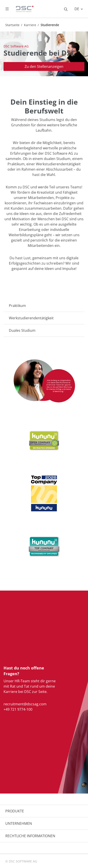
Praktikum (17, 306)
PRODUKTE (15, 811)
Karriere (30, 25)
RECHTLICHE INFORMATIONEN (30, 836)
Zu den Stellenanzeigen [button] (44, 66)
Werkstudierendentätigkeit (31, 318)
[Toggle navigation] (11, 9)
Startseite (12, 25)
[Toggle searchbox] (66, 9)
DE (77, 9)
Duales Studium (22, 330)
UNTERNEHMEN (19, 823)
